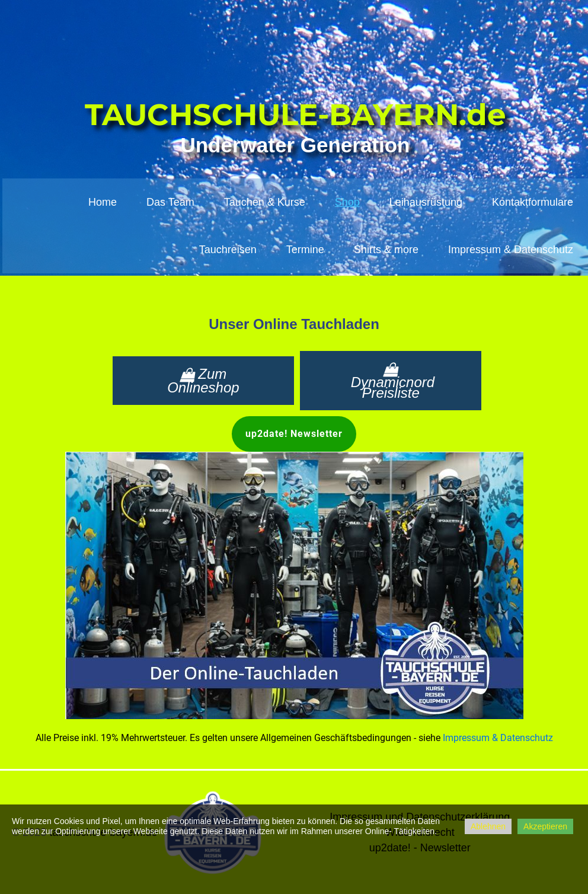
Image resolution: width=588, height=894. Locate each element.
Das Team (170, 202)
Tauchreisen (228, 250)
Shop (347, 202)
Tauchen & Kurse (265, 202)
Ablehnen (488, 826)
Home (103, 202)
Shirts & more (386, 250)
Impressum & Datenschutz (511, 250)
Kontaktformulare (533, 202)
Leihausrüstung (426, 202)
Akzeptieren (545, 826)
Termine (305, 250)
